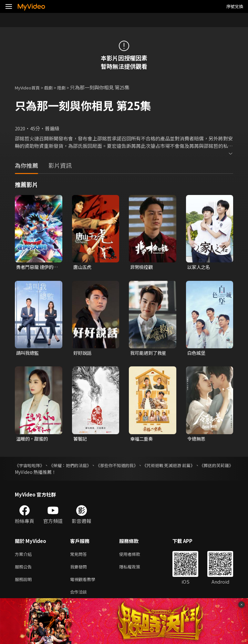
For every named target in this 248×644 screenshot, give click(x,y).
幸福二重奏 (142, 440)
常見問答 (80, 556)
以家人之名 (199, 267)
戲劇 (54, 87)
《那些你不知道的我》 (136, 467)
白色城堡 (197, 354)
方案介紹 (25, 556)
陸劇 (68, 87)
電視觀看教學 (85, 583)
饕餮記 (81, 440)
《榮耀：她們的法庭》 (80, 467)
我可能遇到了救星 (150, 354)
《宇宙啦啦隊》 (31, 467)
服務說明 (25, 583)
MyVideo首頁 (30, 87)
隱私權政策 (135, 570)
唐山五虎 (83, 267)
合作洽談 (80, 597)
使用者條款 (135, 556)
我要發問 (80, 570)
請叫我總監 (28, 354)
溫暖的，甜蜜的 (33, 440)
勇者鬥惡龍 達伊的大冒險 (36, 267)
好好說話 (83, 354)
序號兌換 (235, 6)
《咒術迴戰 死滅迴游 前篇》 (197, 467)
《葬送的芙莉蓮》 (33, 474)
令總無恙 (197, 440)
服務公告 (25, 570)
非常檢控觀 (142, 267)
